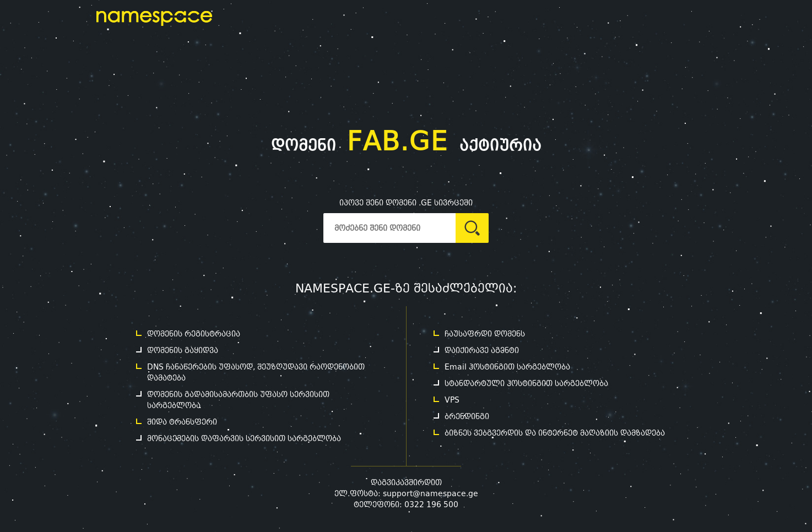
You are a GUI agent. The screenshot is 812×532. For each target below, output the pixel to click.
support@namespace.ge (431, 493)
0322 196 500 (431, 504)
